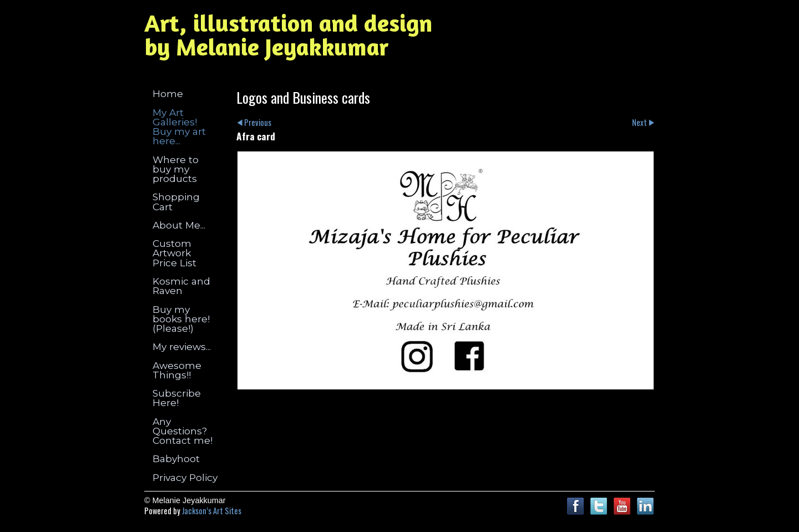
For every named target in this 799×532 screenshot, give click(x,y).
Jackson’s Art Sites (212, 511)
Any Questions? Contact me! (183, 431)
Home (168, 93)
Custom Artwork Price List (175, 253)
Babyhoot (176, 458)
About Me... (179, 225)
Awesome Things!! (177, 370)
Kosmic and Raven (181, 286)
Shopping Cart (176, 201)
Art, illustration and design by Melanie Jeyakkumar (288, 35)
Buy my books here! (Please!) (181, 319)
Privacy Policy (185, 477)
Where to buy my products (176, 169)
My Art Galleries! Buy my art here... (179, 127)
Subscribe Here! (177, 398)
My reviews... (182, 346)
